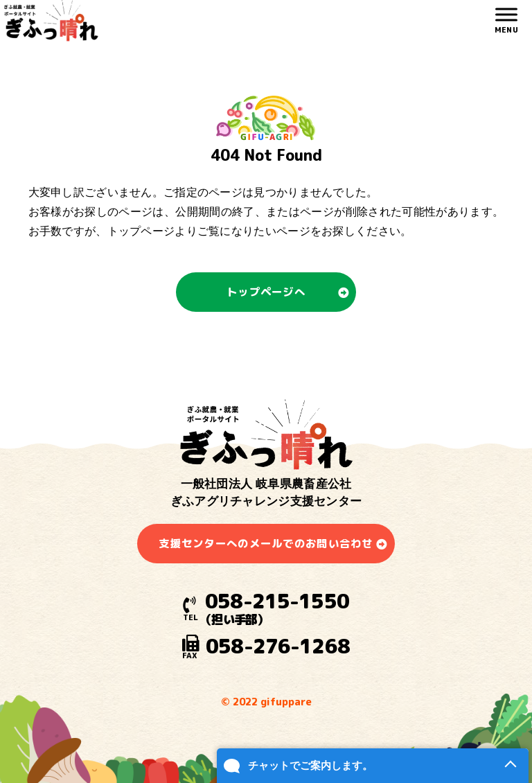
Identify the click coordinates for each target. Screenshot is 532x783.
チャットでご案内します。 (310, 765)
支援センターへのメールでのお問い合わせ (266, 543)
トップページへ (266, 292)
